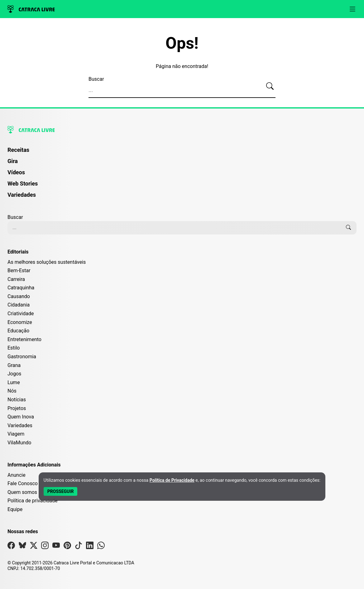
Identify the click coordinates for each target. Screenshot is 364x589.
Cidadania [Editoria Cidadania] (19, 305)
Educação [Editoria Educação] (18, 331)
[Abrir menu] (352, 9)
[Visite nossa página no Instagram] (45, 547)
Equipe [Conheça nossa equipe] (15, 509)
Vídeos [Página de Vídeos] (16, 172)
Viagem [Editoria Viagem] (16, 434)
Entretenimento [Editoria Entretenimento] (24, 339)
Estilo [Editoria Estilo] (14, 348)
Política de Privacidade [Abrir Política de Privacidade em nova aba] (172, 480)
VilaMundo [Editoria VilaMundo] (19, 443)
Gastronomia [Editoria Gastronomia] (22, 357)
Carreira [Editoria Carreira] (16, 279)
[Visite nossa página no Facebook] (11, 547)
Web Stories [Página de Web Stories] (23, 183)
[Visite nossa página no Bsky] (22, 547)
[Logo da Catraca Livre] (31, 9)
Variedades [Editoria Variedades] (20, 425)
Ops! (182, 43)
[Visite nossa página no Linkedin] (90, 547)
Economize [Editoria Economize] (20, 322)
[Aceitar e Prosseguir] (61, 491)
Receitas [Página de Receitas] (18, 150)
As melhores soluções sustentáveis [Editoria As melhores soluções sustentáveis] (47, 262)
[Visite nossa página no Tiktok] (79, 547)
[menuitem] (182, 153)
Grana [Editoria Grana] (14, 365)
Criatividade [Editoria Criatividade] (21, 314)
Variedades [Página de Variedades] (22, 195)
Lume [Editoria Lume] (14, 382)
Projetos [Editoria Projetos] (17, 408)
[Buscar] (270, 86)
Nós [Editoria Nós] (12, 391)
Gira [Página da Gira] (13, 161)
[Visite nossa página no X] (34, 547)
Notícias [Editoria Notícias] (17, 400)
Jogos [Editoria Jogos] (14, 374)
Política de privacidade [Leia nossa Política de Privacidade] (33, 501)
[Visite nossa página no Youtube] (56, 547)
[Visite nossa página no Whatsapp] (101, 547)
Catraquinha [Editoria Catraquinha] (21, 288)
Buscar (96, 79)
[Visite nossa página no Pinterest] (67, 547)
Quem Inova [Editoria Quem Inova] (21, 417)
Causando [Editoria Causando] (19, 296)
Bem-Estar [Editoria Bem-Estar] (19, 270)
